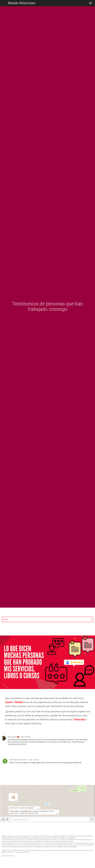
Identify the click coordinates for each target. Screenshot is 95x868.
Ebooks (19, 702)
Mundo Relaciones (22, 3)
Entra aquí (79, 719)
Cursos (9, 702)
